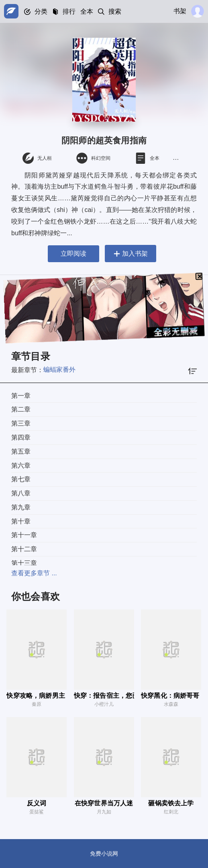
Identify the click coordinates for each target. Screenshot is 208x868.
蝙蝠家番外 (59, 370)
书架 (180, 11)
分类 (41, 11)
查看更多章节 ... (34, 573)
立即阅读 (73, 254)
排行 (69, 11)
